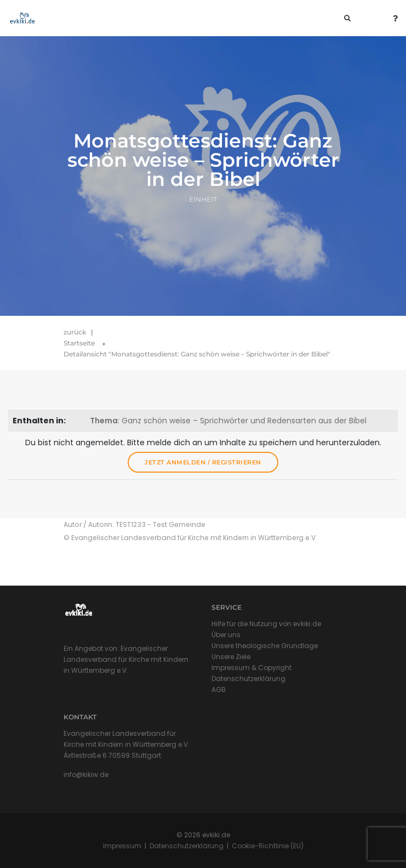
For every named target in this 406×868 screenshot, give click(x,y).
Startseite (79, 343)
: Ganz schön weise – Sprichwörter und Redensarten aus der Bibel (228, 421)
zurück (75, 332)
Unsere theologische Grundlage (265, 646)
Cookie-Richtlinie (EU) (268, 846)
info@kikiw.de (86, 775)
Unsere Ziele (231, 657)
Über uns (226, 635)
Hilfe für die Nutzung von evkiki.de (266, 624)
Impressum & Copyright (251, 668)
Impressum (122, 846)
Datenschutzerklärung (248, 679)
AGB (219, 690)
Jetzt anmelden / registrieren (203, 462)
